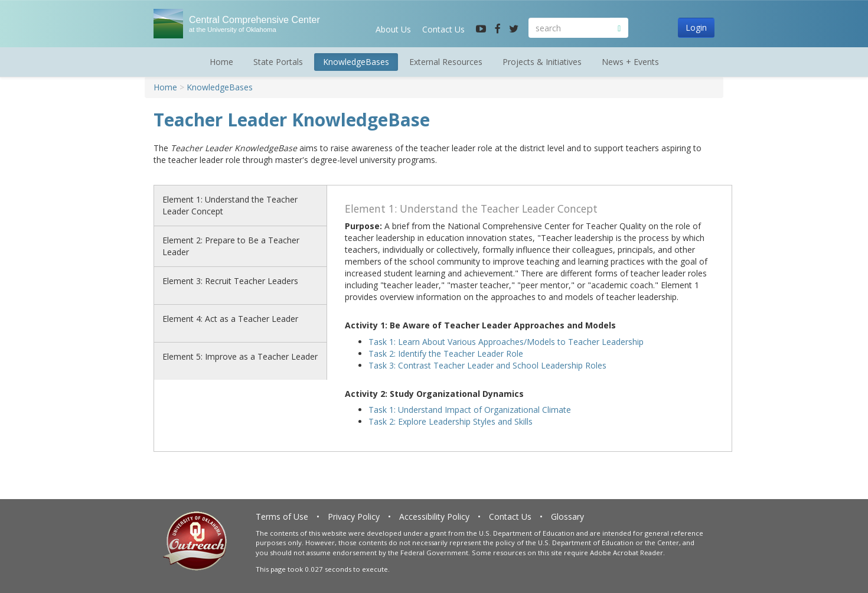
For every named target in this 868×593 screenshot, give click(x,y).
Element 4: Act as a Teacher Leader (230, 319)
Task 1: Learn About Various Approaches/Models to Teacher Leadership (506, 342)
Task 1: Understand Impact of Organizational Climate (470, 410)
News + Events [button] (630, 62)
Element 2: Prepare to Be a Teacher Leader (231, 246)
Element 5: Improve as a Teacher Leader (240, 356)
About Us (393, 29)
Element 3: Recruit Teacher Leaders (230, 281)
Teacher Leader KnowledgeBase (292, 120)
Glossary (567, 517)
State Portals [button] (278, 62)
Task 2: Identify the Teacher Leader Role (446, 353)
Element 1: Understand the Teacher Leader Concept (230, 205)
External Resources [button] (446, 62)
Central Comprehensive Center (250, 24)
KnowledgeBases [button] (356, 62)
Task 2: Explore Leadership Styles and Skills (451, 421)
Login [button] (696, 27)
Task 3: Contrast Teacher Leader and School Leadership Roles (487, 365)
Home (221, 62)
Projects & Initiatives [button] (542, 62)
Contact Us (443, 29)
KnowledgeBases (220, 87)
